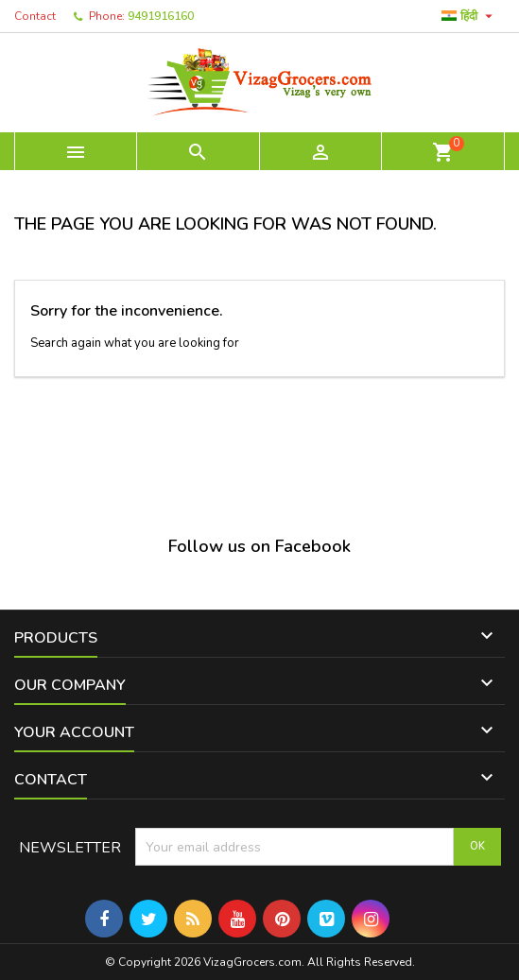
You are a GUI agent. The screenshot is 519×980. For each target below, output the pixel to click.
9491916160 (161, 16)
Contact (35, 16)
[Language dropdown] (469, 16)
